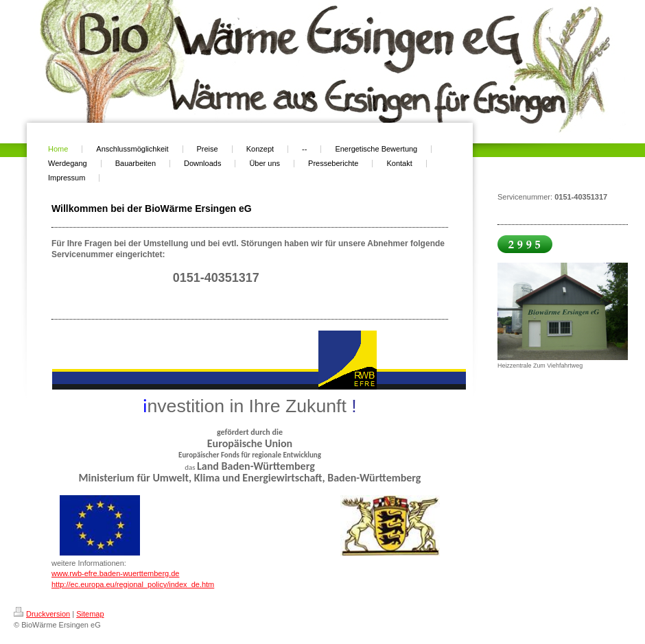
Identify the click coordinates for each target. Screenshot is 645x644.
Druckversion (42, 614)
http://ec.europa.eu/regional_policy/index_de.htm (133, 584)
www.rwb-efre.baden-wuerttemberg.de (115, 573)
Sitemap (90, 614)
